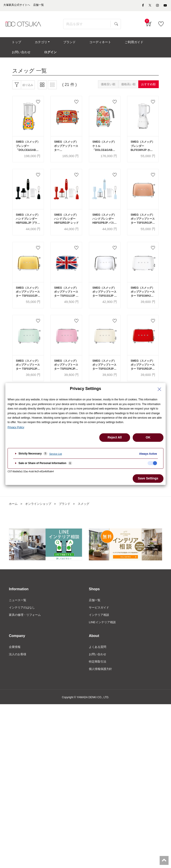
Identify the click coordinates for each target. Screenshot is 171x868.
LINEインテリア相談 (103, 635)
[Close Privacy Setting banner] (159, 389)
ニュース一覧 (18, 612)
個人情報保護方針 (101, 682)
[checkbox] (152, 463)
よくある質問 (98, 660)
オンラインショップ (40, 515)
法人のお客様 (18, 667)
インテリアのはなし (23, 620)
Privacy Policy (16, 427)
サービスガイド (100, 620)
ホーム (14, 515)
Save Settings (148, 478)
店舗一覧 (95, 612)
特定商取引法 (98, 675)
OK (148, 437)
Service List (56, 454)
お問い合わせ (98, 667)
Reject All (115, 437)
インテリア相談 (100, 627)
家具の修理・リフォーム (26, 627)
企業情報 (15, 660)
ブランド (68, 515)
